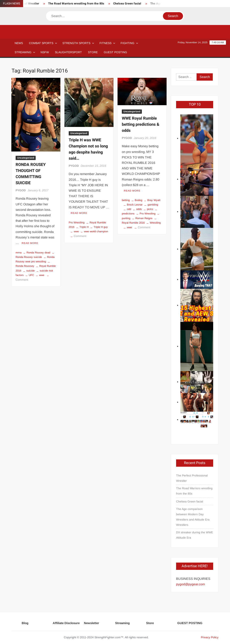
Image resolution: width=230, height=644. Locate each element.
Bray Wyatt (154, 200)
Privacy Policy (210, 637)
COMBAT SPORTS (41, 43)
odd (129, 209)
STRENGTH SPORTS (76, 43)
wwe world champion (96, 231)
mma (19, 253)
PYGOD (21, 190)
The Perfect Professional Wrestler (192, 478)
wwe (42, 275)
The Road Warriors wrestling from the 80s (78, 4)
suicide (30, 271)
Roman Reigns (144, 218)
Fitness (105, 43)
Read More (30, 243)
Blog (25, 623)
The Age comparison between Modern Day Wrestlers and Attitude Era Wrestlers (193, 517)
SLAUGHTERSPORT (68, 52)
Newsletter (91, 623)
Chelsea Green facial (129, 4)
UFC (31, 275)
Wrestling (155, 223)
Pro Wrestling (77, 222)
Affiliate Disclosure (66, 623)
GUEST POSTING (115, 52)
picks (150, 209)
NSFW (45, 52)
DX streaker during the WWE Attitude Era (195, 535)
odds (139, 209)
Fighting (127, 43)
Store (150, 623)
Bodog (139, 200)
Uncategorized (26, 158)
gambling (153, 205)
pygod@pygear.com (190, 584)
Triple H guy (101, 227)
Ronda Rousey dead (38, 253)
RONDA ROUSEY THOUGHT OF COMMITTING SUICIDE (31, 174)
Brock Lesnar (135, 205)
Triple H (84, 227)
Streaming (23, 52)
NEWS (19, 43)
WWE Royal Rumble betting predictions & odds (141, 124)
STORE (93, 52)
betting (126, 200)
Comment (22, 280)
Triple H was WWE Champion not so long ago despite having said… (88, 149)
